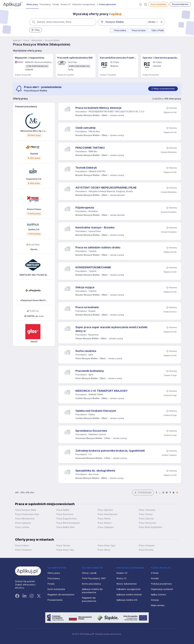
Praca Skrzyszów (147, 523)
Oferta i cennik (89, 573)
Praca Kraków (22, 545)
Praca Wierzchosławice (68, 523)
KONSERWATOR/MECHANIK (93, 267)
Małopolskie (37, 40)
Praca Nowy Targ (65, 550)
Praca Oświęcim (147, 545)
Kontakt (155, 578)
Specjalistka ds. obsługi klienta (95, 471)
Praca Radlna (63, 510)
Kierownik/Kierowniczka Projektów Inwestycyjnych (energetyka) (118, 58)
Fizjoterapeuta (85, 208)
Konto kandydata (158, 4)
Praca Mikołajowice (25, 519)
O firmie (155, 573)
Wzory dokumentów (127, 584)
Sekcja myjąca (85, 287)
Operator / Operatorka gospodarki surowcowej (161, 58)
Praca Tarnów (146, 514)
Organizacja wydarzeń (162, 589)
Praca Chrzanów (23, 550)
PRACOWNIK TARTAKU (90, 148)
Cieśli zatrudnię (85, 128)
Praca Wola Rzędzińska (150, 527)
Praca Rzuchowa (65, 514)
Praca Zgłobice (105, 510)
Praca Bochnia (146, 550)
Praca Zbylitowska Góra (27, 514)
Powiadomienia (55, 600)
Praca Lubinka (22, 527)
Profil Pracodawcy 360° (94, 578)
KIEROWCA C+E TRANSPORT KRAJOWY (102, 391)
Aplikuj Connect (159, 595)
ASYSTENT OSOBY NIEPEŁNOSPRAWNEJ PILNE (106, 188)
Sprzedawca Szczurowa (91, 431)
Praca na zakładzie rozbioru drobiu (98, 247)
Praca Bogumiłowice (67, 519)
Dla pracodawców (180, 4)
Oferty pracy (32, 4)
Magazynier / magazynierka (30, 58)
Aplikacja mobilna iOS (127, 600)
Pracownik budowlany (90, 371)
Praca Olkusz (104, 550)
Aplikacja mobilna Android (129, 595)
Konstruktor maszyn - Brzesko (95, 227)
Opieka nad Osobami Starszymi (96, 411)
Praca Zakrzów (146, 519)
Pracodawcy (45, 4)
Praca (26, 40)
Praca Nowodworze (108, 514)
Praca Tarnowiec (147, 510)
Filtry (35, 30)
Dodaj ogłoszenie (106, 4)
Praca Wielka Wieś (65, 527)
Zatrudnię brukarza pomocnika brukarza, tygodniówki (110, 451)
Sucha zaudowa (86, 351)
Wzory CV (121, 578)
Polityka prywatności (161, 584)
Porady (56, 4)
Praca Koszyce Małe (26, 510)
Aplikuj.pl (17, 40)
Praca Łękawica (23, 523)
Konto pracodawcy (91, 584)
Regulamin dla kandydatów (61, 595)
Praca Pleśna (104, 519)
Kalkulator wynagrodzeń (84, 4)
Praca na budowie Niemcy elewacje (98, 108)
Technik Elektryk (86, 168)
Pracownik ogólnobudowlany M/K (75, 58)
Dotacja (155, 600)
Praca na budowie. (87, 307)
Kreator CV (66, 4)
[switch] (163, 89)
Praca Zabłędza (105, 527)
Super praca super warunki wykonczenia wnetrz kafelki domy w (111, 329)
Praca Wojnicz (105, 523)
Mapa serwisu (158, 605)
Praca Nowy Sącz (107, 545)
